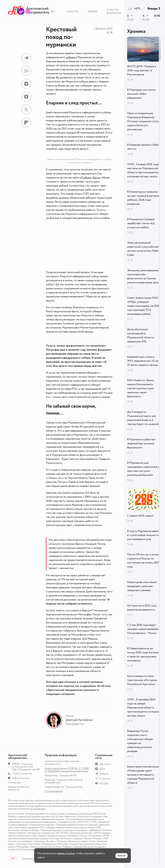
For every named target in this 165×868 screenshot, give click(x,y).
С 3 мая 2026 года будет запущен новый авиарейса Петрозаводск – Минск (144, 629)
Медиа (93, 12)
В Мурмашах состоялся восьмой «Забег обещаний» (141, 94)
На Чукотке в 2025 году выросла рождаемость (142, 608)
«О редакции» (38, 809)
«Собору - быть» (90, 178)
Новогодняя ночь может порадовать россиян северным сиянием (142, 586)
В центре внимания (114, 12)
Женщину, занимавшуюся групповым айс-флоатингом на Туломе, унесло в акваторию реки (143, 276)
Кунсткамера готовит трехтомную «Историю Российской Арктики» (142, 680)
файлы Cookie (66, 853)
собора (71, 57)
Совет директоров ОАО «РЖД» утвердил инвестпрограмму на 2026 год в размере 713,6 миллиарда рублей (143, 306)
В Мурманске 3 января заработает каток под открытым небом (141, 223)
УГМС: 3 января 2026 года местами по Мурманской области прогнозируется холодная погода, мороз (143, 170)
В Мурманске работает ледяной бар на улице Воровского (142, 444)
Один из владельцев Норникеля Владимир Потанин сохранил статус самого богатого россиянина (143, 121)
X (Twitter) (105, 779)
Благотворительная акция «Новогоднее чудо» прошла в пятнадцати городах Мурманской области (143, 775)
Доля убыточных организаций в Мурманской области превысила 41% (141, 335)
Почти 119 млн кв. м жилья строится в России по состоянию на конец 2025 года (143, 561)
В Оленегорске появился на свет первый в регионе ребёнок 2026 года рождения (143, 198)
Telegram (104, 774)
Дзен (102, 769)
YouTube (104, 784)
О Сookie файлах (54, 791)
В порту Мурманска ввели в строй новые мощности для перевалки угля (143, 535)
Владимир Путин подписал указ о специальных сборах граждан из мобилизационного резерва (140, 741)
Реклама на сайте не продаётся (19, 788)
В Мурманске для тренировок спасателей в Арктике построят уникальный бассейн (143, 469)
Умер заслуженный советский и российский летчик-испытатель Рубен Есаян (143, 249)
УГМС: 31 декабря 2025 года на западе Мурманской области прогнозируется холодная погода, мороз (143, 708)
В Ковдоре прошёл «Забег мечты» (143, 147)
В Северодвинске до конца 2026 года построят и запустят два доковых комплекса (143, 655)
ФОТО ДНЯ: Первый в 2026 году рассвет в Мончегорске (142, 70)
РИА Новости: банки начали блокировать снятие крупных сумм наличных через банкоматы (140, 388)
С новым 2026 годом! (140, 516)
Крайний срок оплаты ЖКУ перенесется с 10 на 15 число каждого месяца (143, 361)
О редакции (14, 783)
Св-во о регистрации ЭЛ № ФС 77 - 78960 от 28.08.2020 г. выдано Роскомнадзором (67, 770)
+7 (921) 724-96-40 (22, 774)
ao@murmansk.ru (21, 778)
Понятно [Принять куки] (121, 856)
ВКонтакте (105, 764)
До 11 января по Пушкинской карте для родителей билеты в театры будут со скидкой (143, 418)
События (72, 12)
